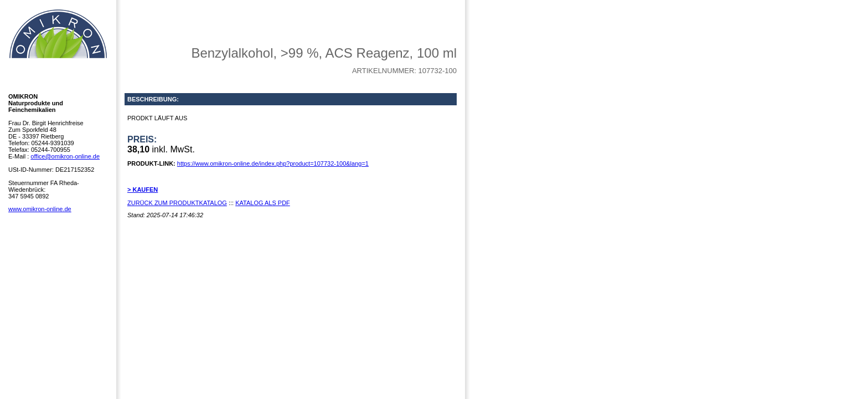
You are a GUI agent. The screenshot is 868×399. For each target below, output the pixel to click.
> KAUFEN (143, 190)
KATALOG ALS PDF (263, 203)
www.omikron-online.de (40, 209)
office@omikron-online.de (65, 156)
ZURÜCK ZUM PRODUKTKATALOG (177, 203)
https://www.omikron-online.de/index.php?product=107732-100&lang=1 (273, 163)
